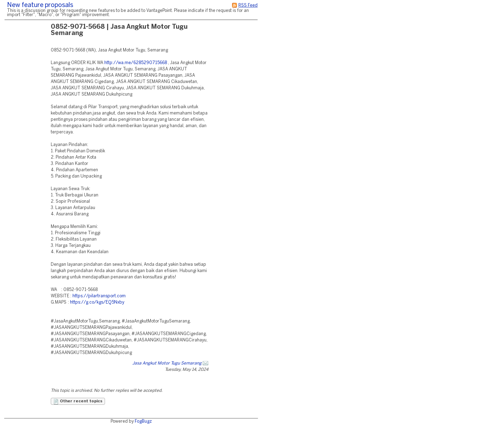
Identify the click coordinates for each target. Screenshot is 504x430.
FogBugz (143, 421)
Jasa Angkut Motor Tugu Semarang (167, 363)
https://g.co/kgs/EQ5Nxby (97, 302)
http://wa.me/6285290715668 (136, 63)
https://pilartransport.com (99, 296)
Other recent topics (78, 402)
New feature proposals (40, 5)
